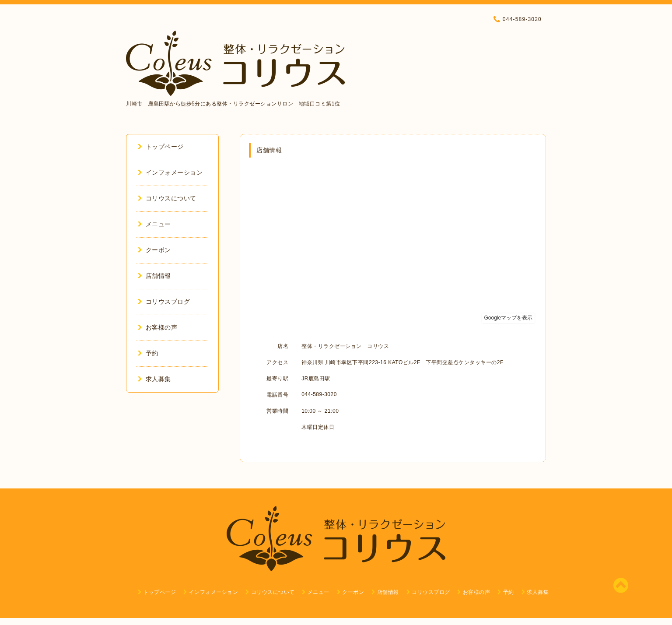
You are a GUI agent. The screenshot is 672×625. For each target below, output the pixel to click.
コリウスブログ (164, 302)
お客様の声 (157, 327)
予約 (148, 353)
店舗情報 (154, 276)
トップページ (161, 147)
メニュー (154, 224)
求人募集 (154, 379)
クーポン (154, 250)
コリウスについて (167, 198)
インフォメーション (170, 172)
